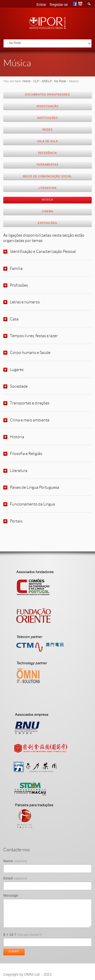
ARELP (46, 81)
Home (26, 81)
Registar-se (59, 5)
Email (15, 878)
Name (15, 861)
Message (11, 895)
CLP (36, 81)
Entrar (41, 5)
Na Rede (60, 81)
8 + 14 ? (23, 935)
